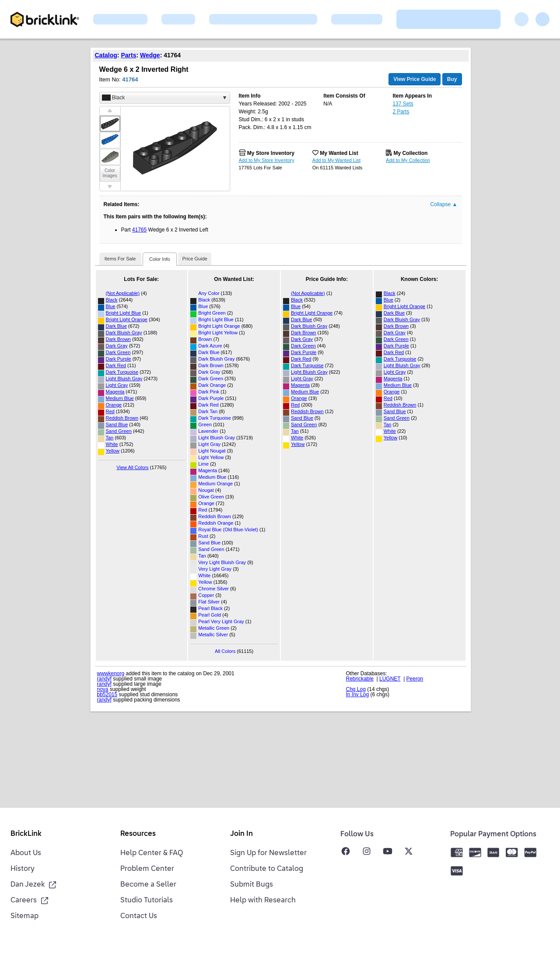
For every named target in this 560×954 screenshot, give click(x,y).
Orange (114, 405)
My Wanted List (339, 153)
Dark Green (118, 352)
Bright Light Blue (124, 313)
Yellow (113, 451)
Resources (138, 834)
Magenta (115, 392)
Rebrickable (360, 679)
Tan (110, 438)
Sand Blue (117, 424)
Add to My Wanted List (336, 160)
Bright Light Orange (127, 319)
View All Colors (132, 467)
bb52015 (107, 694)
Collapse (444, 204)
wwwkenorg (111, 673)
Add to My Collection (408, 160)
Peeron (415, 679)
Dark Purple (119, 359)
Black (112, 300)
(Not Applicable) (123, 293)
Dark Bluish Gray (124, 333)
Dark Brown (118, 339)
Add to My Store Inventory (267, 160)
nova (103, 689)
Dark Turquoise (122, 372)
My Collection (410, 153)
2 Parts (401, 112)
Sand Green (119, 431)
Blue (111, 306)
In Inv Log (358, 694)
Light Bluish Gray (124, 379)
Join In (241, 834)
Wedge (150, 55)
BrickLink (26, 834)
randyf (104, 679)
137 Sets (403, 104)
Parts (128, 55)
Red (110, 411)
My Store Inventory (271, 153)
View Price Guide (415, 79)
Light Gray (117, 385)
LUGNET (390, 679)
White (112, 444)
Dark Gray (117, 346)
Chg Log (356, 689)
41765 (139, 230)
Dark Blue (116, 326)
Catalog (106, 55)
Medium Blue (120, 398)
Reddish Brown (122, 418)
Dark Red (116, 365)
